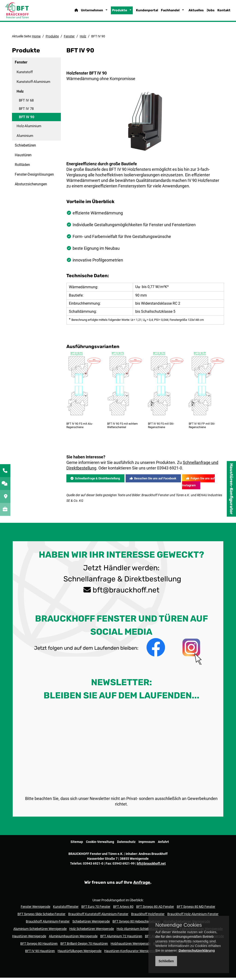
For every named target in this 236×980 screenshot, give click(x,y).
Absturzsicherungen (31, 186)
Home (36, 39)
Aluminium (25, 138)
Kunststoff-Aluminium (33, 84)
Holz (83, 39)
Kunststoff (25, 74)
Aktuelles (189, 13)
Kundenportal (140, 13)
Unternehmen (85, 13)
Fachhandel (163, 13)
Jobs (204, 13)
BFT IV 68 (26, 103)
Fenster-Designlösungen (34, 177)
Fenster (69, 39)
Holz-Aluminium (29, 128)
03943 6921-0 (170, 623)
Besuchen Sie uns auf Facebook (153, 633)
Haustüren (23, 157)
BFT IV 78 (26, 111)
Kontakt (217, 13)
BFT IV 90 (27, 119)
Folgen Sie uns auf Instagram (198, 636)
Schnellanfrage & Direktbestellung (95, 633)
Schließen (166, 961)
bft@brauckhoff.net (126, 744)
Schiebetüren (25, 148)
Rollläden (22, 167)
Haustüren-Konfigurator (231, 489)
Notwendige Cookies (179, 925)
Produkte (113, 13)
